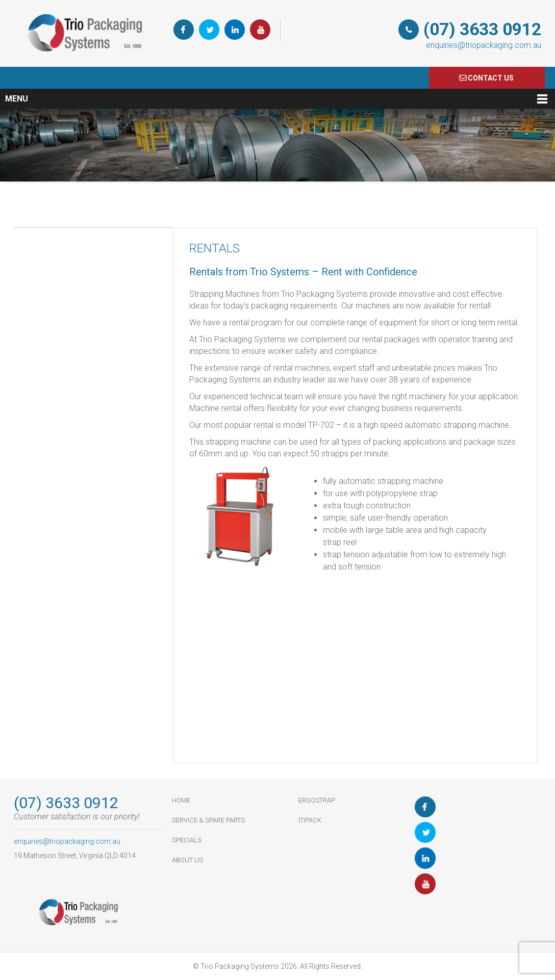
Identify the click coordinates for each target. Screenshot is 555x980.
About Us (187, 860)
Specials (187, 840)
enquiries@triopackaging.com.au (484, 45)
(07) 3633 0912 (482, 29)
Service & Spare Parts (208, 820)
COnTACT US (491, 78)
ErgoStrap (317, 800)
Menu (17, 99)
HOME (181, 800)
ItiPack (310, 820)
